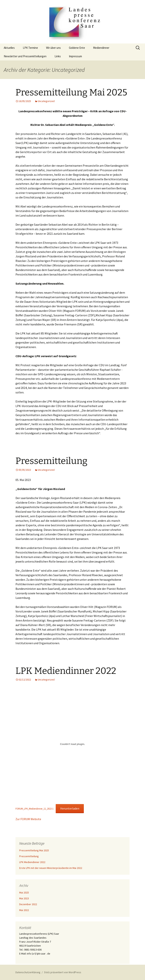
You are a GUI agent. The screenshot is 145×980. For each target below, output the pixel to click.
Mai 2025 (24, 893)
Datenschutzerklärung (28, 972)
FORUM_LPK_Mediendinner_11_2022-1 (34, 809)
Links (58, 56)
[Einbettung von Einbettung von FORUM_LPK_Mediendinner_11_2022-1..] (72, 744)
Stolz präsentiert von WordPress (63, 972)
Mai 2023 (24, 898)
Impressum (75, 56)
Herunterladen (70, 808)
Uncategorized (46, 101)
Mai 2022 (24, 910)
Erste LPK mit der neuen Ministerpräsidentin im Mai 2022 (51, 868)
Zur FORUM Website (28, 819)
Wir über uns (53, 48)
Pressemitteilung (51, 461)
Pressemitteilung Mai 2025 (71, 92)
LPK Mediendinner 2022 (66, 671)
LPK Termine (30, 48)
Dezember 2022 (28, 904)
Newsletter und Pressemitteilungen (25, 56)
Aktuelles (9, 48)
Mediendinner (101, 48)
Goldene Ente (77, 48)
